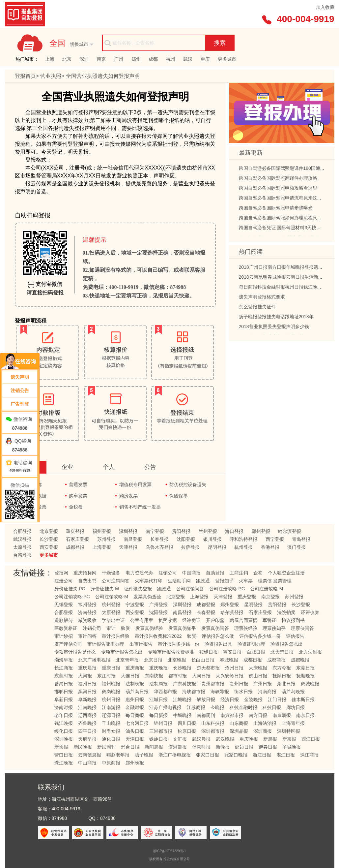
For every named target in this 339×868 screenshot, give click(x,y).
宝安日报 (232, 652)
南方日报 (258, 715)
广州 (119, 59)
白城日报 (256, 652)
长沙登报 (49, 539)
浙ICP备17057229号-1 (169, 851)
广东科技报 (184, 684)
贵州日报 (239, 684)
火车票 (246, 581)
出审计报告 (141, 644)
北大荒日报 (282, 652)
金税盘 (76, 507)
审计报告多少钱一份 (179, 644)
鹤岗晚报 (111, 692)
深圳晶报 (239, 731)
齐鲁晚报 (87, 723)
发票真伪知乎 (182, 628)
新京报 (289, 739)
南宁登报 (155, 531)
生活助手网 (179, 581)
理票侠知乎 (274, 628)
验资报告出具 (218, 644)
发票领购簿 (30, 484)
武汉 (188, 59)
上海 (50, 59)
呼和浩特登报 (243, 539)
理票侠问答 (302, 628)
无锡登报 (64, 604)
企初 (258, 573)
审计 (111, 628)
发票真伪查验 (147, 597)
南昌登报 (133, 539)
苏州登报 (106, 539)
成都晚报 (300, 660)
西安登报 (49, 547)
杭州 (171, 59)
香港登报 (270, 547)
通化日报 (111, 739)
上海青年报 (293, 723)
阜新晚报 (87, 699)
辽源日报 (111, 715)
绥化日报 (64, 731)
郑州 (136, 59)
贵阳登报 (181, 531)
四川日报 (187, 723)
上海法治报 (265, 723)
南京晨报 (282, 715)
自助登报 (215, 573)
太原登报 (22, 547)
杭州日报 (111, 699)
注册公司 (64, 581)
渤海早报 (64, 660)
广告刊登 (20, 404)
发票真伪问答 (215, 628)
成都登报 (75, 547)
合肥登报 (22, 531)
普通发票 (78, 484)
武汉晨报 (201, 739)
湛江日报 (286, 755)
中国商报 (191, 573)
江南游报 (111, 707)
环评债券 (310, 612)
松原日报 (187, 731)
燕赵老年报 (118, 755)
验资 (126, 628)
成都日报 (253, 660)
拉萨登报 (190, 547)
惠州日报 (135, 699)
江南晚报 (87, 707)
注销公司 (168, 573)
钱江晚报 (64, 723)
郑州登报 (261, 531)
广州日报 (263, 684)
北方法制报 (310, 652)
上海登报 (102, 547)
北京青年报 (127, 660)
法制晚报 (135, 684)
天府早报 (87, 739)
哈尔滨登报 (290, 531)
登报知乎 (224, 581)
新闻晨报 (154, 747)
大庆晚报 (258, 668)
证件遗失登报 (138, 589)
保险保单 (179, 496)
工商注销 (239, 573)
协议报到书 (293, 620)
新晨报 (270, 739)
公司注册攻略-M (267, 589)
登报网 (61, 573)
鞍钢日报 (209, 652)
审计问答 (87, 636)
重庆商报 (135, 668)
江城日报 (158, 699)
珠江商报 (309, 755)
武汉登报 (22, 539)
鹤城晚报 (310, 684)
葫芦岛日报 (137, 692)
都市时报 (178, 676)
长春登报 (159, 539)
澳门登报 (297, 547)
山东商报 (239, 723)
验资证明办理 (251, 644)
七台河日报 (137, 723)
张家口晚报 (236, 755)
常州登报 (87, 604)
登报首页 (25, 76)
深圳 (84, 59)
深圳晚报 (64, 739)
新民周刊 (106, 747)
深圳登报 (128, 531)
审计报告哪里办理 (106, 644)
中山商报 (87, 763)
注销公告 (20, 390)
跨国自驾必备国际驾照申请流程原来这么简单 (285, 199)
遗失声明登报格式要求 (262, 298)
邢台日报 (130, 747)
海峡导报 (220, 692)
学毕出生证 (113, 620)
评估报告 (295, 636)
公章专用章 (142, 620)
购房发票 (128, 496)
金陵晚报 (253, 699)
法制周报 (158, 684)
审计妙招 (64, 636)
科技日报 (272, 707)
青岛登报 (301, 539)
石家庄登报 (77, 539)
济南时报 (64, 707)
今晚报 (217, 707)
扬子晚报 (144, 755)
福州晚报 (111, 684)
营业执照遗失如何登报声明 (103, 76)
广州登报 (158, 604)
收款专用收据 (33, 496)
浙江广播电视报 (175, 755)
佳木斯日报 (303, 699)
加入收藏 (325, 7)
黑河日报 (87, 692)
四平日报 (87, 731)
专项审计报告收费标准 (171, 652)
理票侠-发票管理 (275, 581)
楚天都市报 (208, 668)
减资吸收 (87, 620)
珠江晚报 (64, 763)
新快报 (61, 747)
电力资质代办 (139, 573)
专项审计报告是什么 (75, 652)
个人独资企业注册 (286, 573)
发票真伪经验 (149, 628)
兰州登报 (208, 531)
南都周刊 (206, 715)
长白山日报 (203, 660)
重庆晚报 (158, 668)
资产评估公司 (68, 644)
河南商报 (267, 692)
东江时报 (106, 676)
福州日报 (87, 684)
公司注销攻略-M (112, 597)
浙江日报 (262, 755)
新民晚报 (83, 747)
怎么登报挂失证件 (257, 308)
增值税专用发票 (135, 484)
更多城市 (227, 59)
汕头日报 (135, 731)
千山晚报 (111, 723)
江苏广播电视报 (165, 707)
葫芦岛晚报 (293, 692)
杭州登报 (243, 547)
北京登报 (49, 531)
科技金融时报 (243, 707)
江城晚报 (182, 699)
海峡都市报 (194, 692)
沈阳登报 (186, 539)
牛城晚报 (182, 715)
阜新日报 (64, 699)
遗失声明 (20, 377)
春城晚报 (229, 660)
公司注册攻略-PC (227, 589)
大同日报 (201, 676)
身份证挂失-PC (70, 589)
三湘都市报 (161, 731)
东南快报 (154, 676)
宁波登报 (135, 604)
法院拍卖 (286, 612)
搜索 (220, 43)
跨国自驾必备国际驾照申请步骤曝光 (276, 209)
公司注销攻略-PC (72, 597)
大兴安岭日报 (230, 676)
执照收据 (168, 620)
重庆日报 (111, 668)
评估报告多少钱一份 (260, 636)
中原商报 (111, 763)
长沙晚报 (182, 668)
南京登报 (270, 597)
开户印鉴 (215, 620)
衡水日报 (243, 692)
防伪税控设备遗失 (188, 484)
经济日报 (230, 699)
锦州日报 (163, 723)
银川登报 (212, 539)
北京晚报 (177, 660)
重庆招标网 (85, 573)
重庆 (205, 59)
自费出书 (87, 581)
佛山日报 (258, 676)
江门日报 (277, 699)
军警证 (269, 620)
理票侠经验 (246, 628)
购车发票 (78, 496)
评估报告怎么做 (218, 636)
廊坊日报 (296, 707)
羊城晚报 (292, 747)
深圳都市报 (213, 731)
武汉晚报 (225, 739)
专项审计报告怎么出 (122, 652)
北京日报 (153, 660)
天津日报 (135, 739)
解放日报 (206, 699)
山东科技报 (213, 723)
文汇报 (180, 739)
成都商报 (276, 660)
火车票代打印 (149, 581)
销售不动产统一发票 (140, 507)
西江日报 (311, 739)
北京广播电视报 (94, 660)
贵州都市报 (213, 684)
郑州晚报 (135, 763)
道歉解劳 (64, 620)
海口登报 (234, 531)
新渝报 (223, 747)
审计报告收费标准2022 (158, 636)
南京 (101, 59)
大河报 (85, 676)
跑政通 (203, 581)
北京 (67, 59)
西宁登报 (275, 539)
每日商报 (135, 715)
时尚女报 (111, 731)
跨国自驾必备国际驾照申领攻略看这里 (278, 189)
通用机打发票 (33, 507)
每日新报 (158, 715)
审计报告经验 (116, 636)
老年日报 (64, 715)
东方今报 (282, 668)
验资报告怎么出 (287, 644)
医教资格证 (66, 628)
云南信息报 (90, 755)
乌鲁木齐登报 (159, 547)
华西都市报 (165, 692)
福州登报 (102, 531)
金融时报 (135, 707)
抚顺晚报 (305, 676)
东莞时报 (64, 676)
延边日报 (244, 747)
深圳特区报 (289, 731)
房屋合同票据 (243, 620)
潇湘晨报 (178, 747)
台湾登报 (22, 555)
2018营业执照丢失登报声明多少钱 (274, 328)
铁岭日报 (158, 739)
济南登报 (87, 612)
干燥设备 (111, 573)
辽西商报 (87, 715)
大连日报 (130, 676)
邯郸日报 (64, 692)
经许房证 (191, 620)
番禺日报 (64, 684)
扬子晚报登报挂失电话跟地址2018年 (276, 318)
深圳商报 (263, 731)
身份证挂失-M (105, 589)
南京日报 (305, 715)
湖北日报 (286, 684)
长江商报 (64, 668)
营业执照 (51, 76)
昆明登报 (217, 547)
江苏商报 (196, 707)
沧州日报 (234, 668)
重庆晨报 (87, 668)
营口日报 (64, 755)
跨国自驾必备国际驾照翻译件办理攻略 (278, 179)
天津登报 (128, 547)
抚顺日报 (282, 676)
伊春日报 (268, 747)
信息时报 (201, 747)
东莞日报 (305, 668)
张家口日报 (208, 755)
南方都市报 (232, 715)
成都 (153, 59)
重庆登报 (75, 531)
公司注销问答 (116, 581)
